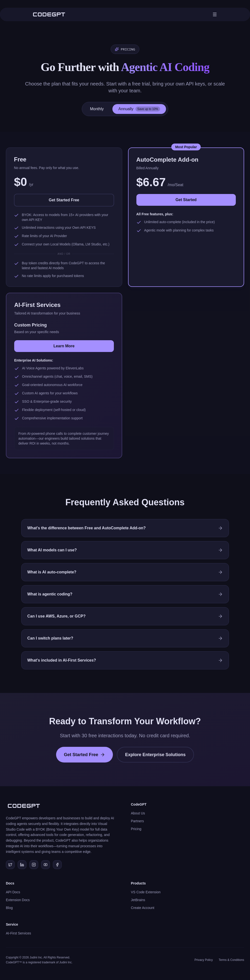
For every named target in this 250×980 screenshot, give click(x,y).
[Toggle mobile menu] (215, 14)
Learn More (64, 346)
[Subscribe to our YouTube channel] (46, 865)
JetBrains (138, 900)
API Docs (13, 892)
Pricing (136, 829)
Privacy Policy (204, 960)
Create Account (143, 908)
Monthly (97, 109)
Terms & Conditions (231, 960)
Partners (137, 821)
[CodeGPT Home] (49, 14)
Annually (139, 109)
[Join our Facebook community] (57, 865)
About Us (138, 813)
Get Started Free (64, 200)
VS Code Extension (146, 892)
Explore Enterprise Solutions (155, 755)
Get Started (186, 200)
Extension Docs (18, 900)
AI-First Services (18, 933)
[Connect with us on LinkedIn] (22, 865)
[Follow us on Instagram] (34, 865)
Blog (9, 908)
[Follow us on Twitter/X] (10, 865)
